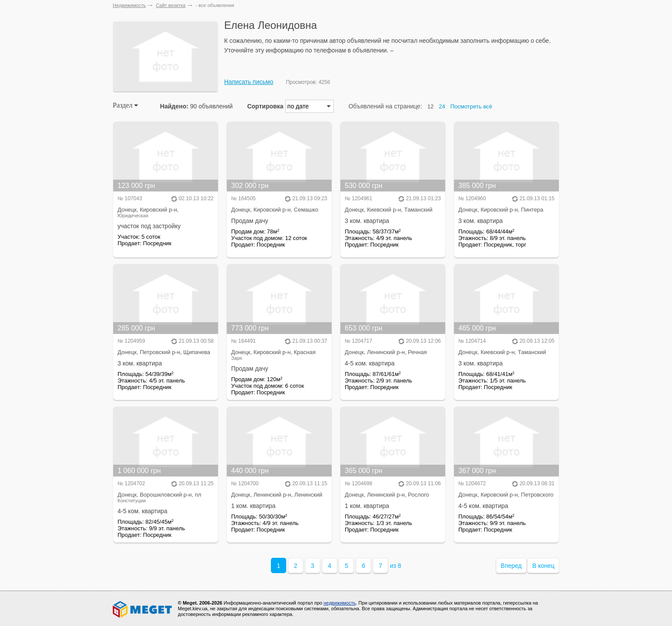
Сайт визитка (171, 5)
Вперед (511, 566)
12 (430, 106)
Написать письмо (249, 82)
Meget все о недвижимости (143, 609)
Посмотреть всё (471, 106)
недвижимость (339, 603)
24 (442, 106)
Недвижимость (129, 5)
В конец (543, 566)
